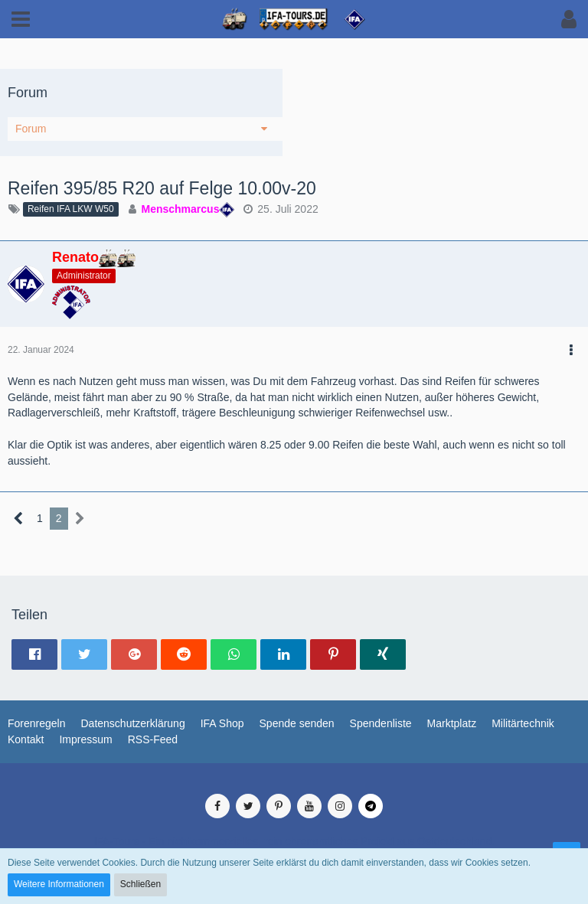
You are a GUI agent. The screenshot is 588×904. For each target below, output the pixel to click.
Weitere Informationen (59, 884)
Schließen (140, 884)
